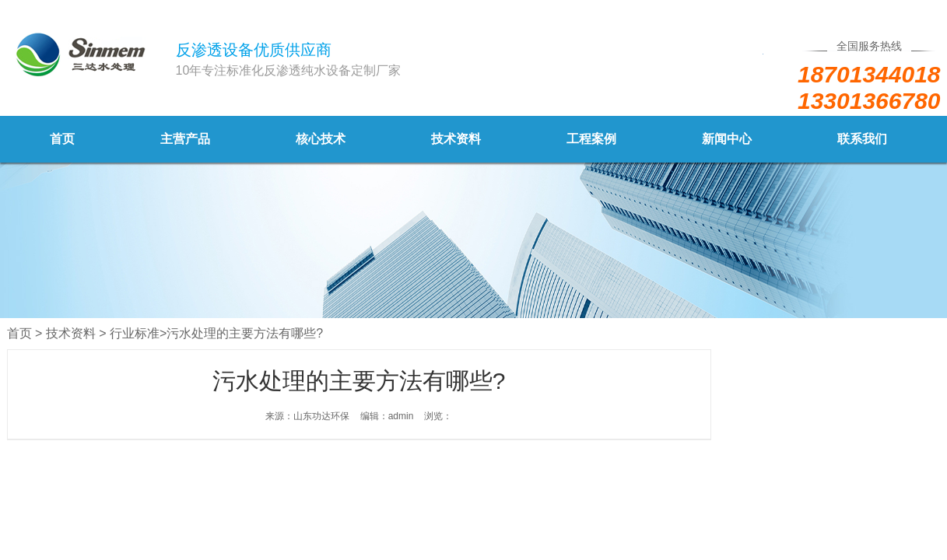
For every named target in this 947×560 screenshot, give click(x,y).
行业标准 (135, 333)
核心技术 (321, 139)
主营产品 (185, 139)
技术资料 (456, 139)
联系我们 (862, 139)
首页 (62, 139)
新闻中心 (727, 139)
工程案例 (591, 139)
